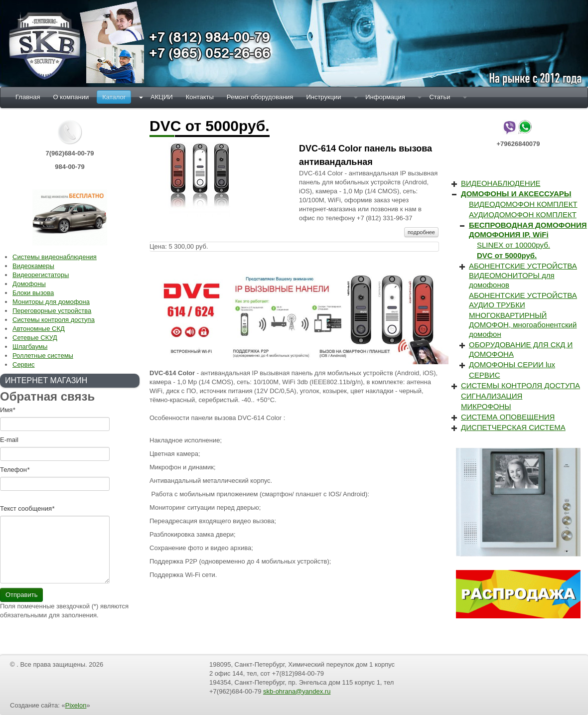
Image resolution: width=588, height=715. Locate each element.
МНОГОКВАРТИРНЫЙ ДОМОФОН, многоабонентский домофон (523, 325)
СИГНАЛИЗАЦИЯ (492, 396)
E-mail (9, 440)
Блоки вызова (33, 293)
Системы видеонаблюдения (55, 257)
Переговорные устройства (52, 311)
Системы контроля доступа (54, 320)
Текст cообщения (27, 508)
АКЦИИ (162, 97)
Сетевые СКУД (35, 338)
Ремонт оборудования (260, 97)
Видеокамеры (33, 266)
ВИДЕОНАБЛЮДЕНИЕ (501, 183)
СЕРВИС (484, 375)
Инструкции (323, 97)
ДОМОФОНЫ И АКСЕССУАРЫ (516, 194)
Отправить (21, 595)
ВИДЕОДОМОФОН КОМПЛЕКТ (523, 204)
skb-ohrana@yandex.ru (297, 691)
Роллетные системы (43, 356)
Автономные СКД (39, 329)
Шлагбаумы (30, 347)
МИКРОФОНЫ (486, 406)
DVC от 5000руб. (507, 255)
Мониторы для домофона (51, 302)
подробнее (421, 232)
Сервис (24, 364)
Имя (7, 410)
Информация (385, 97)
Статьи (440, 97)
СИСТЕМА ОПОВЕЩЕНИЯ (508, 417)
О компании (71, 97)
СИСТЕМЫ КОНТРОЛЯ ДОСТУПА (520, 385)
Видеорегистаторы (41, 275)
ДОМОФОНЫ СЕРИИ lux (512, 364)
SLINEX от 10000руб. (514, 245)
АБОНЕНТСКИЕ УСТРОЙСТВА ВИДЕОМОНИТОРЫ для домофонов (523, 275)
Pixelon (76, 705)
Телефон (15, 470)
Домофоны (29, 284)
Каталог (114, 97)
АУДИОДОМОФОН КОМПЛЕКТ (523, 214)
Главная (28, 97)
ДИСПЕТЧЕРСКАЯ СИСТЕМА (513, 427)
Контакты (200, 97)
